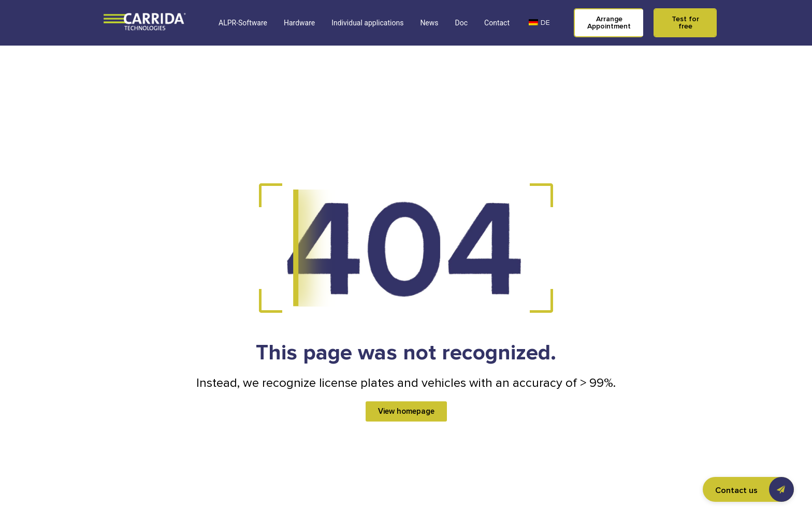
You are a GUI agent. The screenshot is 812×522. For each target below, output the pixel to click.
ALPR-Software (243, 23)
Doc (462, 23)
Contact (497, 23)
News (429, 23)
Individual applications (367, 23)
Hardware (299, 23)
